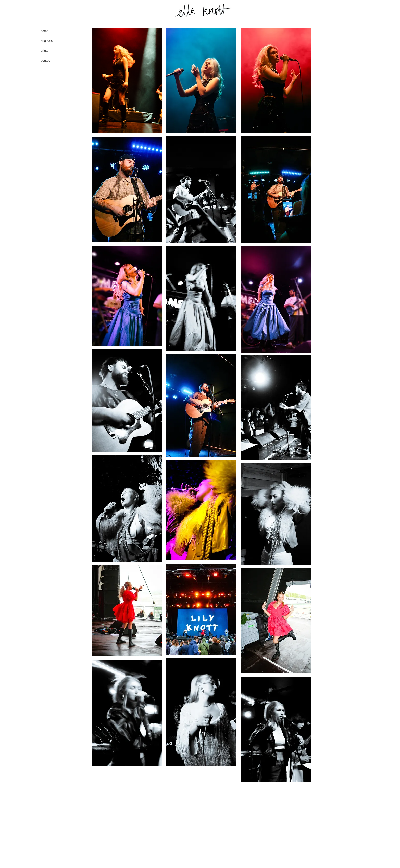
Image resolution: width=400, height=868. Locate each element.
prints (44, 51)
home (45, 31)
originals (47, 41)
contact (46, 61)
